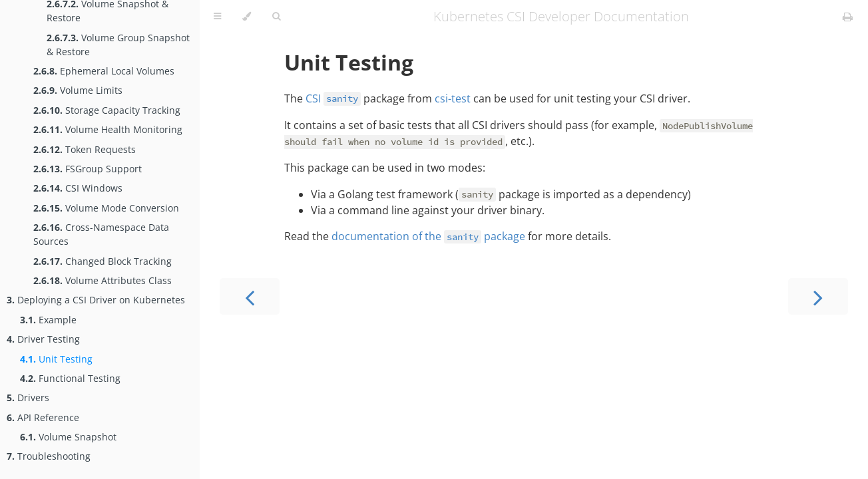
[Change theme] (247, 17)
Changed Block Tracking (103, 261)
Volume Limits (78, 90)
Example (48, 320)
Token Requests (85, 149)
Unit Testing (56, 359)
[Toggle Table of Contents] (217, 17)
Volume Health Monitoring (108, 129)
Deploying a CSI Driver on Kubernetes (96, 300)
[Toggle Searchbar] (276, 17)
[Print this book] (848, 17)
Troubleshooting (49, 456)
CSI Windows (78, 188)
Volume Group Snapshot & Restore (118, 45)
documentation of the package (428, 236)
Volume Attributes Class (103, 280)
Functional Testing (70, 378)
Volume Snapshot (68, 437)
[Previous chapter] (250, 296)
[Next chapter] (818, 296)
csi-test (453, 98)
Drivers (28, 398)
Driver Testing (43, 339)
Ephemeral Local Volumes (104, 71)
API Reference (43, 417)
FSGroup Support (88, 169)
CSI (333, 98)
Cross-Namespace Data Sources (101, 234)
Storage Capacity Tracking (107, 110)
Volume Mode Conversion (106, 208)
